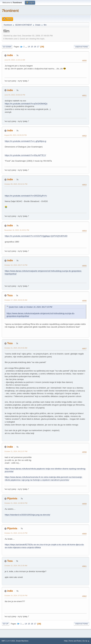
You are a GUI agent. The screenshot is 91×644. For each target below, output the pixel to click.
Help (66, 641)
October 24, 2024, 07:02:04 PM (16, 596)
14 (29, 47)
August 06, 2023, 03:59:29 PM (16, 135)
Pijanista (12, 498)
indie (10, 55)
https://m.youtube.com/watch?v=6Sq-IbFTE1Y (25, 155)
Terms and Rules (75, 641)
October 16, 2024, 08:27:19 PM (16, 265)
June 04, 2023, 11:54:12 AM (15, 60)
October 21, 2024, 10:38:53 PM (16, 503)
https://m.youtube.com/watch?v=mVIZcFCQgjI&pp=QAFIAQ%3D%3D (36, 236)
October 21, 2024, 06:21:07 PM (16, 451)
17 (38, 47)
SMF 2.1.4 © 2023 (8, 641)
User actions (81, 47)
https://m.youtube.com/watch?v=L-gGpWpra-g (25, 141)
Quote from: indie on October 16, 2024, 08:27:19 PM (31, 307)
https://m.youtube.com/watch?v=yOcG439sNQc (26, 104)
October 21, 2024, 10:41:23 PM (16, 533)
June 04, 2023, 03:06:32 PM (15, 95)
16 (35, 47)
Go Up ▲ (86, 641)
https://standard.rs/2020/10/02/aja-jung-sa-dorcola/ (27, 515)
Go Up (5, 624)
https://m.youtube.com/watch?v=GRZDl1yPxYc (26, 196)
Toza (10, 295)
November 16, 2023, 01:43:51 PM (17, 230)
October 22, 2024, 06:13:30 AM (16, 566)
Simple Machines (22, 641)
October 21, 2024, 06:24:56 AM (16, 348)
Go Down (7, 47)
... (26, 47)
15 (32, 47)
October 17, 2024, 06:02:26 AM (16, 300)
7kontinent (10, 11)
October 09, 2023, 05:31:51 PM (16, 184)
